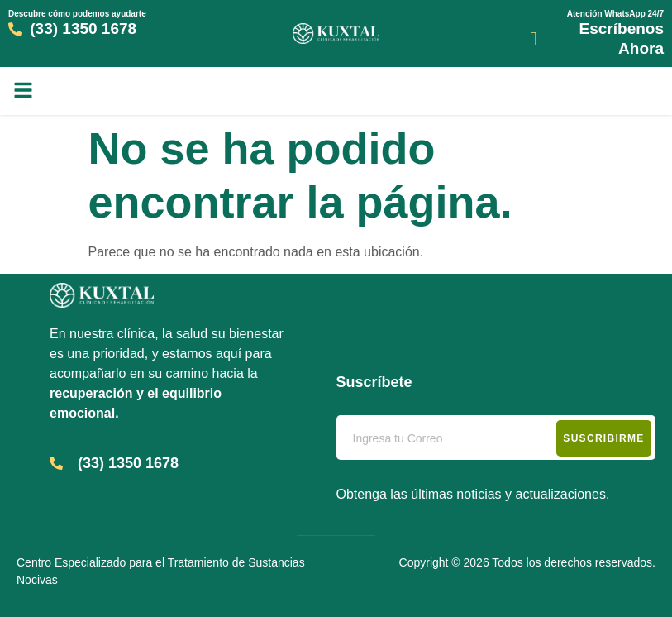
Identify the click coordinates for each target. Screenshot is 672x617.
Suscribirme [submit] (603, 438)
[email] (496, 438)
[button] (23, 90)
